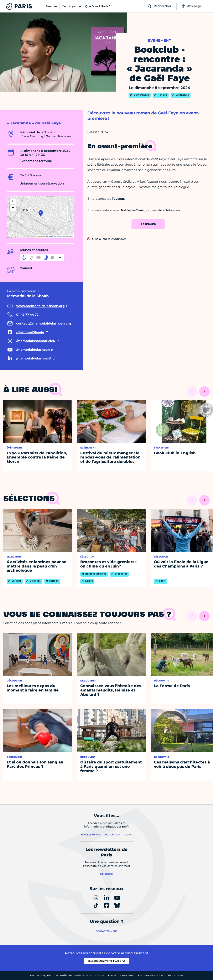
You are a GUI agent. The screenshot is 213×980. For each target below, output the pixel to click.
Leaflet (41, 236)
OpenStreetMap (59, 236)
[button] (41, 213)
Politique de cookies (151, 975)
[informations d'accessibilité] (42, 258)
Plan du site (175, 975)
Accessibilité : (80, 975)
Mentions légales (41, 975)
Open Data (127, 975)
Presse (112, 975)
